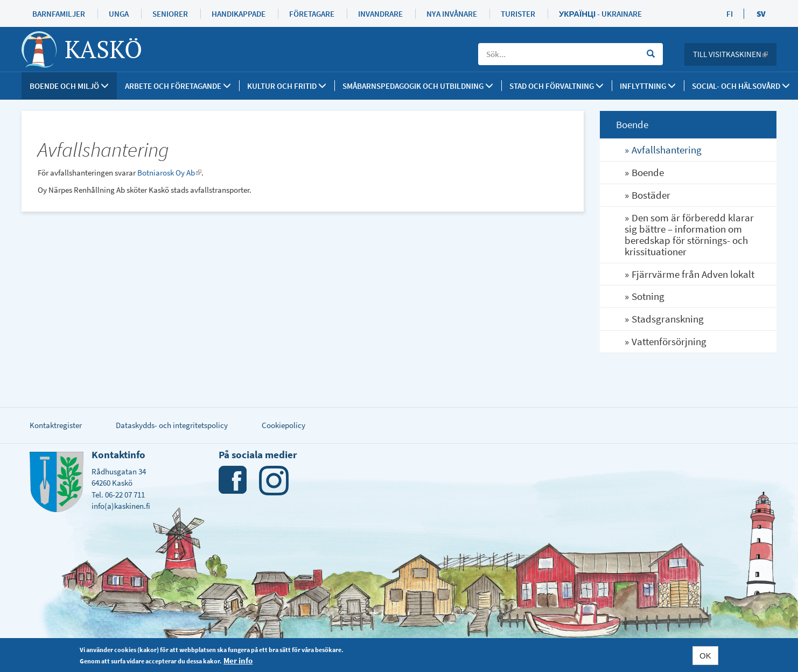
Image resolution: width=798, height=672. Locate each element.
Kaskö (103, 49)
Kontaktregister (56, 425)
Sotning (648, 296)
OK (705, 656)
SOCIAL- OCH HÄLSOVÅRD (741, 86)
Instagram (274, 481)
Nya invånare (452, 14)
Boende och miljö (69, 86)
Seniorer (170, 14)
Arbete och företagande (178, 86)
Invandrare (380, 14)
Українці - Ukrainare (600, 14)
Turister (518, 14)
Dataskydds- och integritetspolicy (172, 425)
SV (761, 14)
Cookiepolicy (283, 425)
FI (730, 14)
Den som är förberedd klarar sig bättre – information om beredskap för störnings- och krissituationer (689, 234)
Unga (119, 14)
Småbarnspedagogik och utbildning (418, 86)
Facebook (233, 481)
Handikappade (239, 14)
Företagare (312, 14)
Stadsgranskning (668, 319)
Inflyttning (648, 86)
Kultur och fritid (287, 86)
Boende (648, 172)
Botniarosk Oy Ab (169, 173)
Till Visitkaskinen (735, 54)
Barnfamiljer (59, 14)
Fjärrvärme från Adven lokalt (693, 274)
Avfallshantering (667, 150)
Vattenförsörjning (669, 341)
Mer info (238, 661)
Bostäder (651, 195)
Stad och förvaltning (556, 86)
